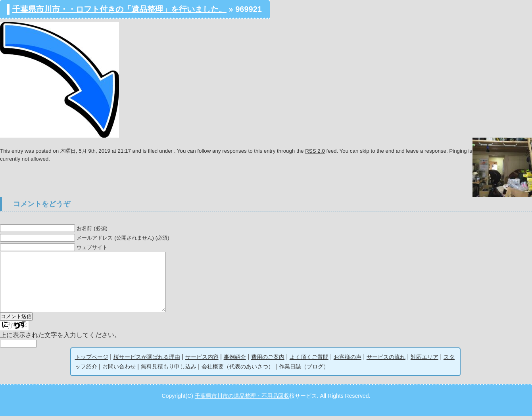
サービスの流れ (386, 361)
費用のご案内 (268, 361)
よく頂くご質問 (309, 361)
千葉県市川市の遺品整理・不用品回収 (242, 400)
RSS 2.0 (315, 151)
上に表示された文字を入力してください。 (60, 339)
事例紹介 (235, 361)
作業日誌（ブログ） (304, 370)
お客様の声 (348, 361)
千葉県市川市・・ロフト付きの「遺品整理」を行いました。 (119, 9)
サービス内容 (202, 361)
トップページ (92, 361)
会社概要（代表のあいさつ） (238, 370)
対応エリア (424, 361)
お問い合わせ (119, 370)
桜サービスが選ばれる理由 (147, 361)
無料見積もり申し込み (169, 370)
